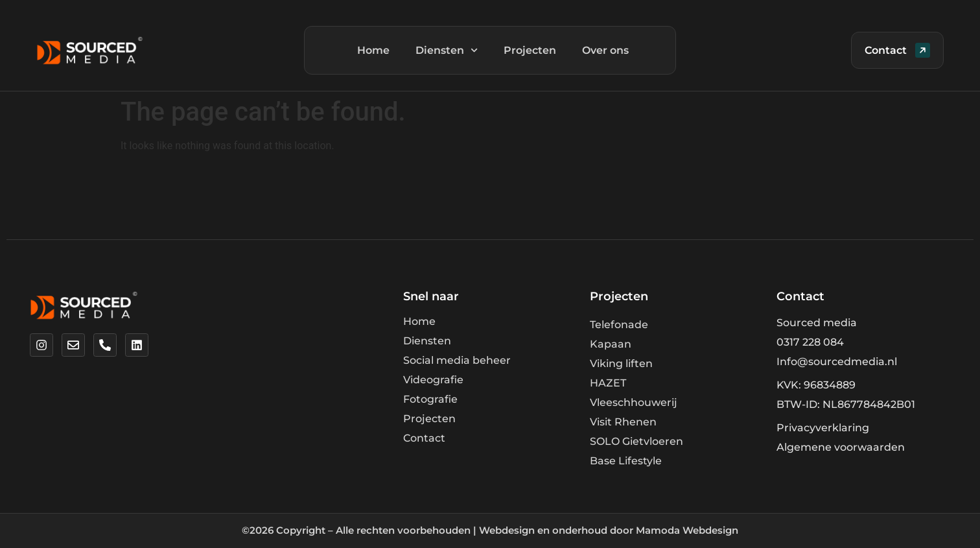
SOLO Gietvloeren (636, 441)
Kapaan (611, 344)
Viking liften (621, 363)
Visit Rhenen (623, 422)
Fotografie (430, 399)
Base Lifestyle (626, 461)
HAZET (608, 383)
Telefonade (619, 325)
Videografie (433, 380)
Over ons (605, 50)
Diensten (447, 50)
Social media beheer (457, 360)
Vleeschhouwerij (634, 402)
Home (373, 50)
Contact (424, 438)
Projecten (530, 50)
